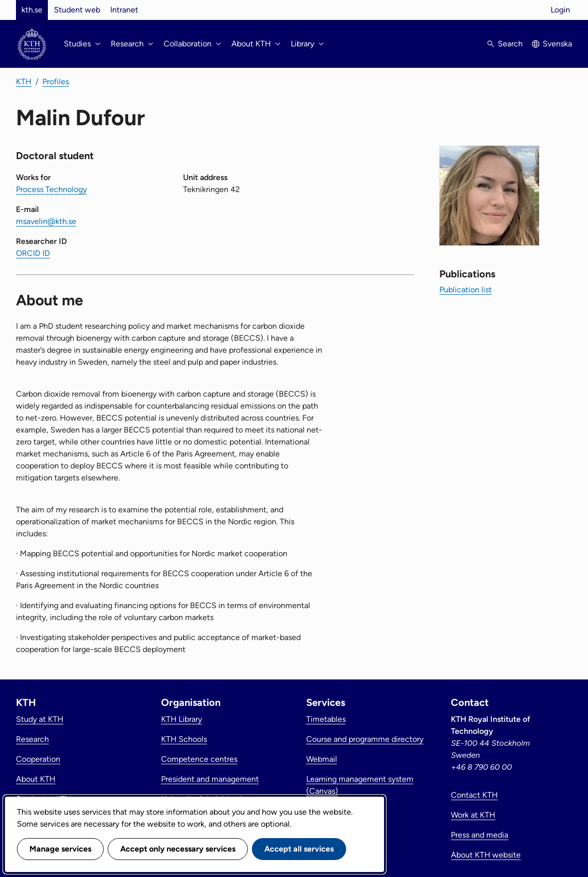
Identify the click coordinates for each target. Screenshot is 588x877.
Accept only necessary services (178, 849)
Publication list (466, 290)
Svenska (557, 44)
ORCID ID (33, 253)
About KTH (36, 779)
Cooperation (38, 759)
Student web (77, 10)
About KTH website (486, 855)
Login (560, 10)
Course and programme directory (365, 739)
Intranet (124, 10)
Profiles (56, 82)
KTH (24, 82)
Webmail (322, 759)
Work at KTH (473, 815)
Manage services (60, 849)
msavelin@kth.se (46, 221)
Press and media (480, 835)
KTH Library (182, 719)
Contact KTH (474, 795)
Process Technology (51, 189)
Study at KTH (40, 719)
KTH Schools (184, 739)
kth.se (32, 10)
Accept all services (299, 849)
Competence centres (199, 759)
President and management (210, 779)
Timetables (326, 719)
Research (32, 739)
